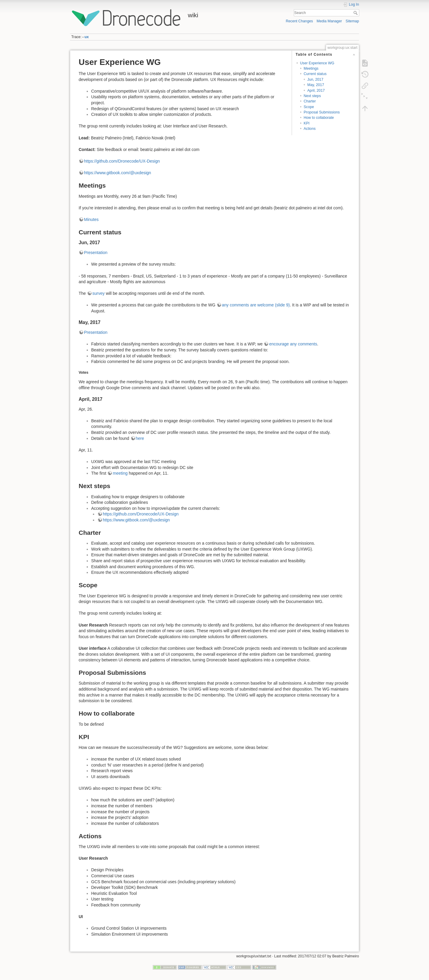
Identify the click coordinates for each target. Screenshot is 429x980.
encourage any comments (293, 344)
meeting (120, 473)
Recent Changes (299, 21)
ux (87, 37)
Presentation (96, 253)
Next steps (312, 96)
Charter (310, 101)
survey (98, 293)
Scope (309, 107)
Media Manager (329, 21)
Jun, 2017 (315, 80)
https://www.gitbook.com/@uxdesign (118, 173)
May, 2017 (315, 85)
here (140, 438)
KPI (307, 123)
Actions (310, 129)
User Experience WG (317, 63)
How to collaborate (319, 118)
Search (356, 13)
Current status (315, 74)
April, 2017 (316, 91)
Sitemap (352, 21)
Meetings (311, 68)
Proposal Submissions (322, 112)
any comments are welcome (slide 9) (256, 305)
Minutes (91, 219)
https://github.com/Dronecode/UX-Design (122, 161)
